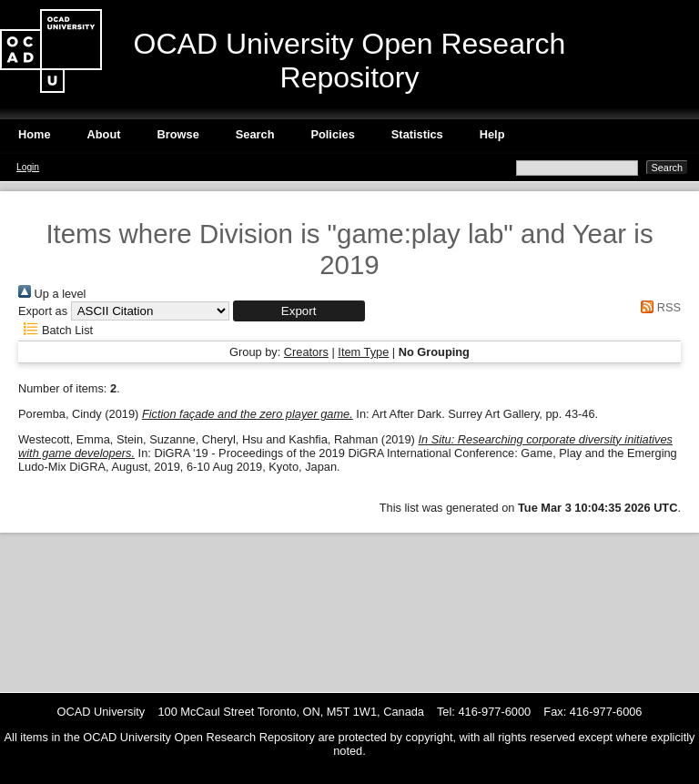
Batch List (56, 330)
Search (255, 134)
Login (28, 167)
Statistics (417, 134)
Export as (43, 311)
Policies (332, 134)
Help (492, 134)
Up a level (52, 294)
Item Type (363, 352)
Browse (178, 134)
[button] (299, 311)
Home (35, 134)
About (104, 134)
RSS (658, 307)
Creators (306, 352)
